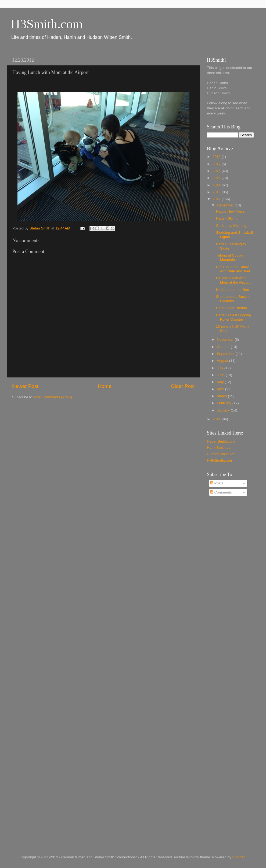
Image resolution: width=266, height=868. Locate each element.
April (221, 389)
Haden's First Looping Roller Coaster (234, 317)
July (221, 368)
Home (105, 386)
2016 (217, 171)
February (225, 403)
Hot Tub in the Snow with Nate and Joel (233, 269)
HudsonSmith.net (221, 454)
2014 (217, 185)
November (226, 340)
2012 (217, 199)
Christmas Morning (231, 226)
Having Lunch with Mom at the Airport (233, 280)
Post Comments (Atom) (53, 397)
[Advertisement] (228, 586)
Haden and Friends (231, 308)
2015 (217, 178)
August (223, 361)
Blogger (239, 857)
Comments (221, 492)
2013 (217, 192)
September (226, 354)
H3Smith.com (47, 24)
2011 (217, 419)
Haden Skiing (227, 218)
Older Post (183, 386)
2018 (217, 157)
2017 (217, 164)
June (221, 375)
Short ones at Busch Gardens (232, 299)
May (221, 382)
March (222, 396)
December (226, 205)
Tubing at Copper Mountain (230, 257)
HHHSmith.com (219, 460)
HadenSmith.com (221, 441)
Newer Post (25, 386)
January (224, 410)
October (224, 347)
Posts (217, 483)
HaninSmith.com (220, 448)
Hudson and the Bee (233, 290)
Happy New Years (230, 211)
